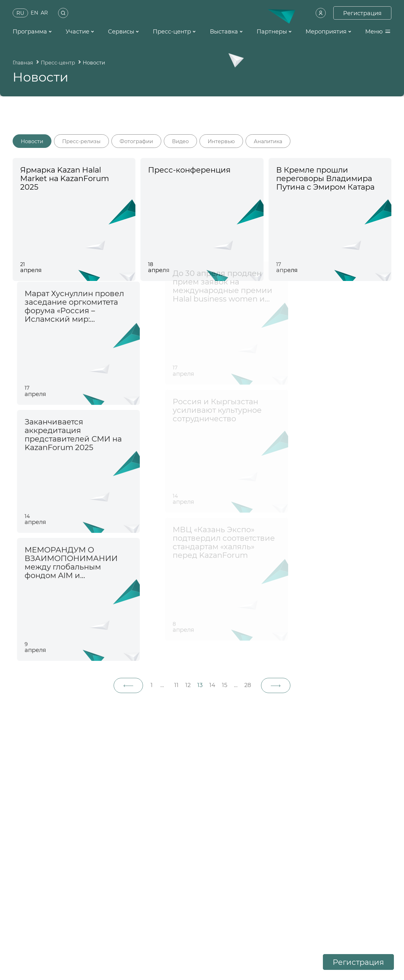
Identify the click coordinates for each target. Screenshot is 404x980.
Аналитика (268, 141)
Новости (32, 141)
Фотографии (136, 141)
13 (200, 685)
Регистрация (358, 962)
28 (248, 685)
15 (225, 685)
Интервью (221, 141)
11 (176, 685)
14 (212, 685)
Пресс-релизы (81, 141)
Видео (180, 141)
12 (188, 685)
